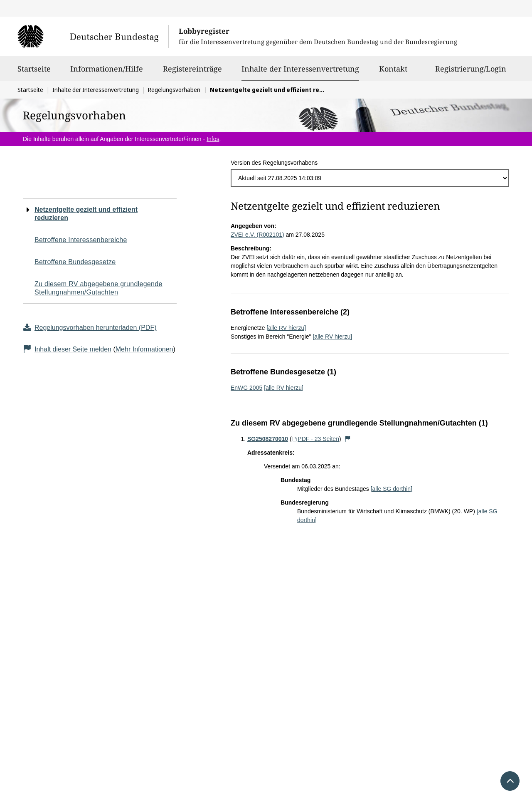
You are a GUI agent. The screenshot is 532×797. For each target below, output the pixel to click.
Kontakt (393, 72)
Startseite (34, 72)
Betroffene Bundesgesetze (75, 262)
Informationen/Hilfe (107, 72)
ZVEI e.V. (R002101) (257, 235)
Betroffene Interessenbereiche (81, 240)
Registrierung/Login (471, 72)
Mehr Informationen (144, 349)
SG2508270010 (268, 439)
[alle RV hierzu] (286, 328)
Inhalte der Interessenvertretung (300, 69)
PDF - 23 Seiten (315, 439)
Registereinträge (192, 72)
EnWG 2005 (246, 388)
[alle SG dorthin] (392, 489)
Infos (213, 139)
